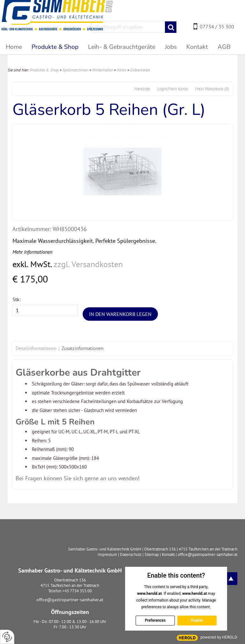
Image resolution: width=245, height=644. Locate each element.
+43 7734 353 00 (77, 591)
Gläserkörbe (140, 70)
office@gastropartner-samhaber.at (70, 600)
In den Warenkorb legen (120, 314)
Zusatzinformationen (82, 348)
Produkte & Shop (44, 70)
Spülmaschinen (75, 70)
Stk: (17, 299)
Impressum (107, 554)
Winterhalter (103, 70)
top (231, 579)
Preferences (155, 620)
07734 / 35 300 (217, 26)
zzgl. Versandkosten (88, 264)
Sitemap (152, 554)
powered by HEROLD (219, 637)
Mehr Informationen (32, 252)
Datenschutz (131, 554)
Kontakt (168, 554)
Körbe (122, 70)
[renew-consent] (7, 637)
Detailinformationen (36, 348)
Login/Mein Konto (173, 89)
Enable (197, 620)
